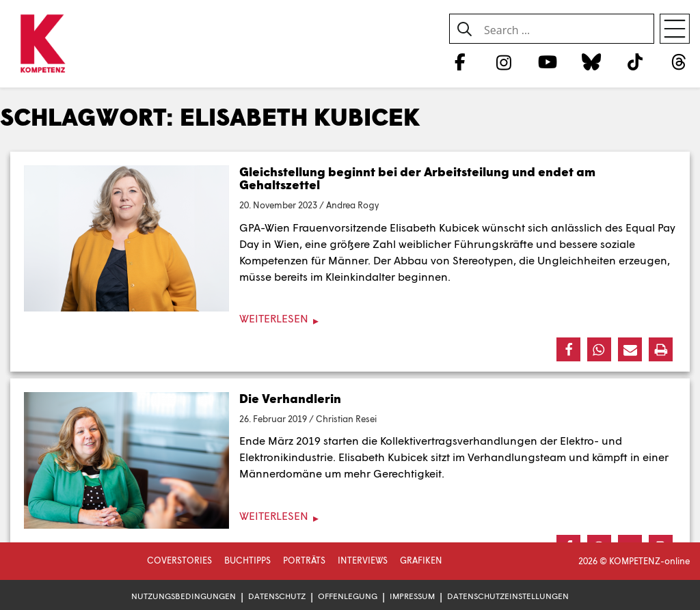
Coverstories (179, 560)
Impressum (412, 596)
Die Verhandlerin (290, 398)
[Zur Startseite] (43, 44)
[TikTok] (635, 61)
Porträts (304, 560)
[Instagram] (503, 61)
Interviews (363, 560)
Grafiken (421, 560)
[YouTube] (547, 61)
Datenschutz (277, 596)
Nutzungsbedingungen (184, 596)
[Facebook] (460, 61)
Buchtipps (247, 560)
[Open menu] (675, 29)
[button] (568, 349)
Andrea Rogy (352, 205)
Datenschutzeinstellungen (508, 596)
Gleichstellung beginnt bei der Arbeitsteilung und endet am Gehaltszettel (417, 178)
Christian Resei (346, 419)
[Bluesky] (591, 61)
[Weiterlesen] (350, 319)
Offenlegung (348, 596)
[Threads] (679, 61)
